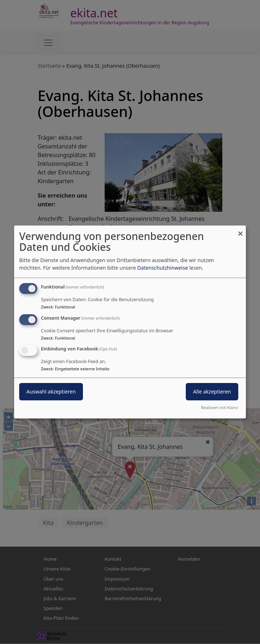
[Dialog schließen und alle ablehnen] (240, 230)
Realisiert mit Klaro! (219, 407)
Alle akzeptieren (212, 392)
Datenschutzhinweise (163, 268)
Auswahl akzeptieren (51, 392)
